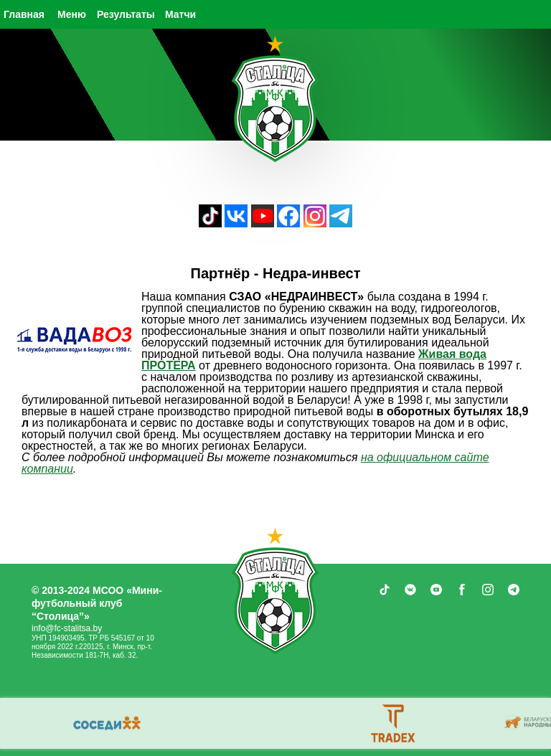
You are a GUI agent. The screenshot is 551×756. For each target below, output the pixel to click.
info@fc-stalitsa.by (67, 628)
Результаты (126, 14)
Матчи (180, 14)
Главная (24, 14)
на (369, 457)
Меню (72, 14)
